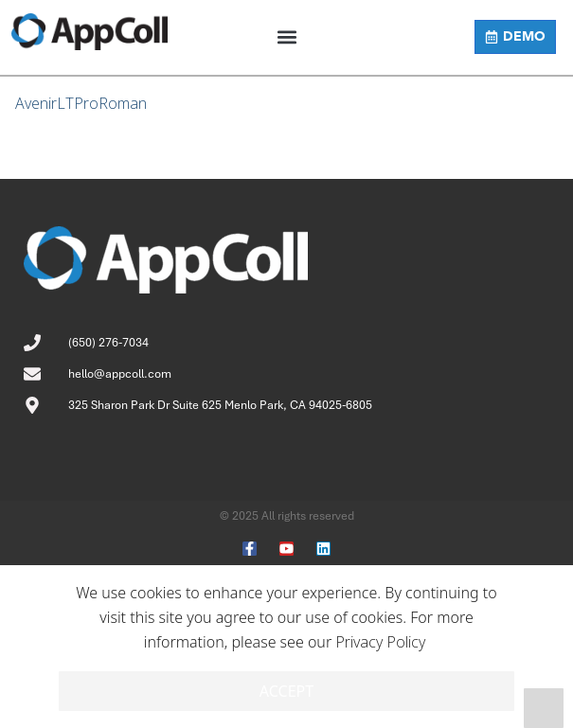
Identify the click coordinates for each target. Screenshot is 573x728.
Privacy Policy (380, 642)
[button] (286, 37)
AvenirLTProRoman (81, 103)
